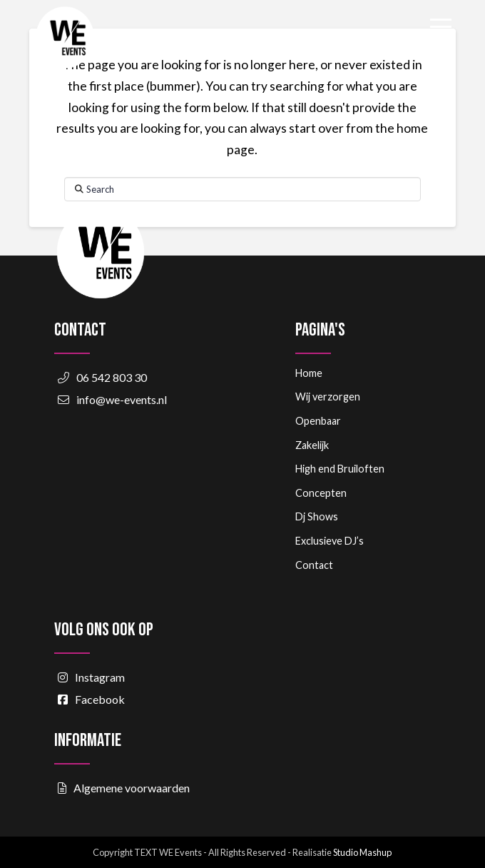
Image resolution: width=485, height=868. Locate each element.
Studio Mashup (362, 852)
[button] (441, 27)
